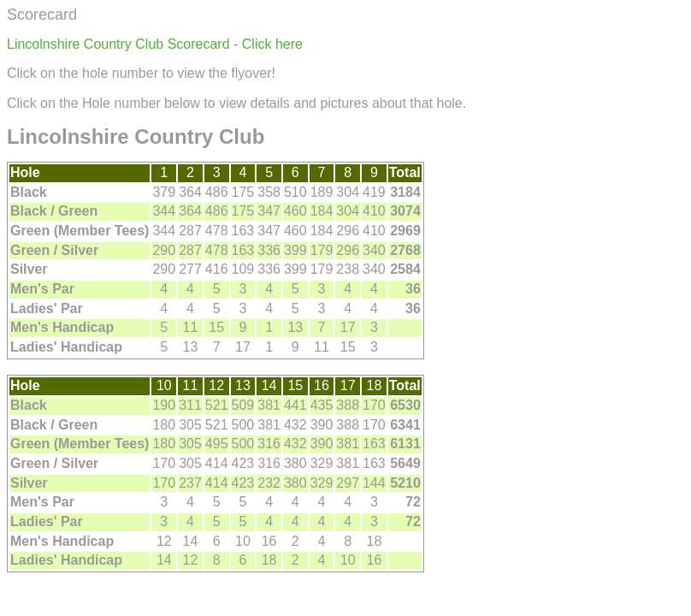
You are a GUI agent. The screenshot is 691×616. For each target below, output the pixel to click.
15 (295, 385)
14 (269, 385)
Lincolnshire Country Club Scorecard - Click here (155, 44)
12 (216, 385)
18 (375, 385)
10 (164, 385)
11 (191, 385)
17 (348, 385)
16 (322, 385)
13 (243, 385)
